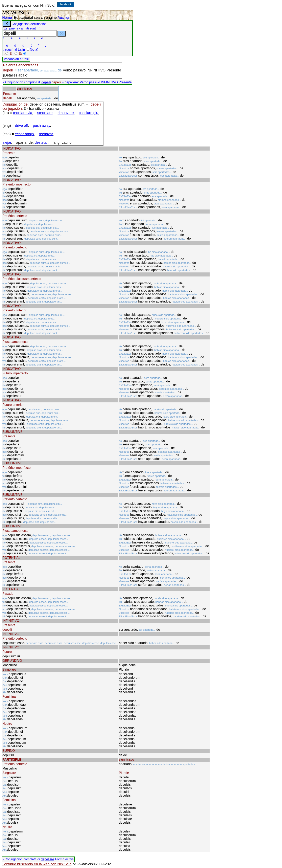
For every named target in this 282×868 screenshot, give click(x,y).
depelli (46, 82)
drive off (22, 126)
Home (7, 18)
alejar (7, 142)
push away (41, 126)
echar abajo (24, 134)
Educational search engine (35, 18)
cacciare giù (89, 113)
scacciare (45, 113)
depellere (47, 859)
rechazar (46, 134)
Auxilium (64, 18)
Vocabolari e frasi (16, 59)
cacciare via (23, 113)
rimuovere (66, 113)
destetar (41, 142)
